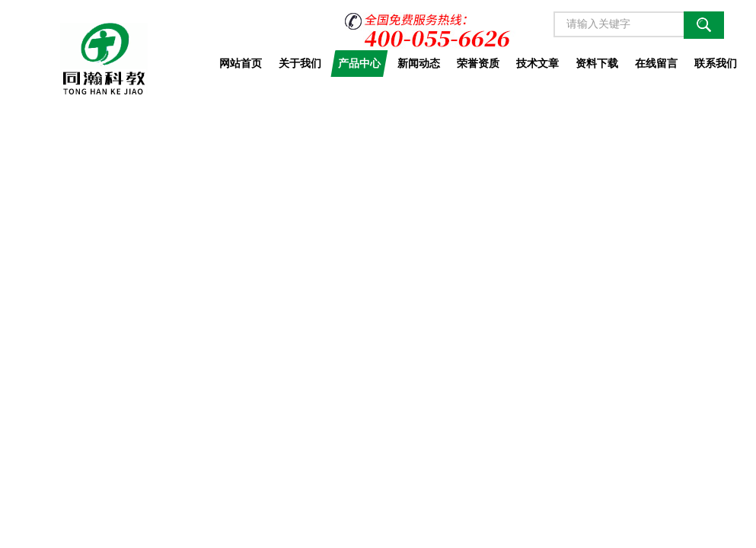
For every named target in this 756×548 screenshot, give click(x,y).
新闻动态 (419, 63)
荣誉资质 (478, 63)
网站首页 (241, 63)
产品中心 (359, 63)
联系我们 (716, 63)
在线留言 (656, 63)
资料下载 (597, 63)
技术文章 (537, 63)
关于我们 (300, 63)
